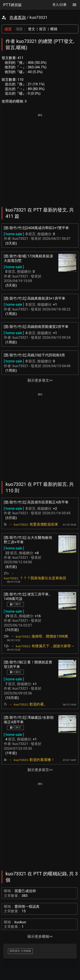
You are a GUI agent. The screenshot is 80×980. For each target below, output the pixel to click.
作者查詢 (18, 17)
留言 (43, 29)
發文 (32, 29)
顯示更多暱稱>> (40, 936)
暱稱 (54, 29)
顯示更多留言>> (40, 770)
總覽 (8, 29)
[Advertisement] (40, 158)
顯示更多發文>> (40, 380)
